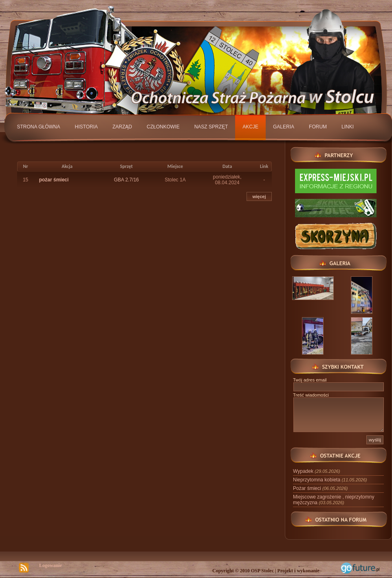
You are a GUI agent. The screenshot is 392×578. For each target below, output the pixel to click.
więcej (259, 196)
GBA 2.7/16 (126, 180)
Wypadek (317, 471)
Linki (348, 127)
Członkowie (163, 127)
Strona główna (39, 127)
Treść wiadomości (311, 395)
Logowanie (51, 565)
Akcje (250, 127)
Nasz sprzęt (211, 127)
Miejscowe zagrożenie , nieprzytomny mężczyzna (334, 500)
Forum (318, 127)
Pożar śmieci (320, 488)
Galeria (284, 127)
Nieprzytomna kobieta (330, 480)
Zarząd (122, 127)
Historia (86, 127)
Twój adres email (310, 380)
